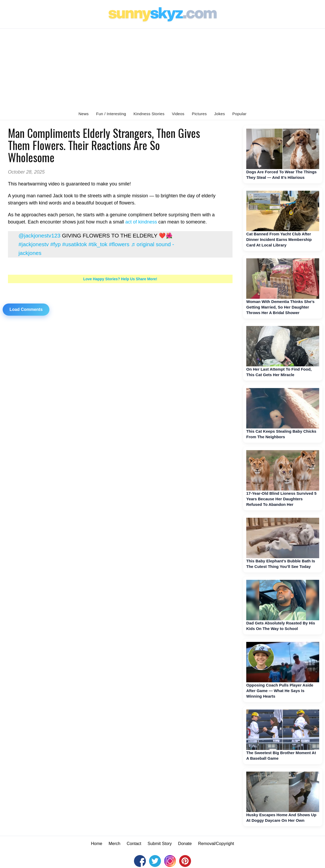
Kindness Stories (149, 114)
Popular (239, 114)
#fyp (55, 244)
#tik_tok (98, 244)
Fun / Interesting (111, 114)
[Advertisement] (162, 68)
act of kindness (141, 222)
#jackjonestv (34, 244)
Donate (185, 844)
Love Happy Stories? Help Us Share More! (120, 279)
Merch (114, 844)
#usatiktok (75, 244)
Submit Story (160, 844)
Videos (178, 114)
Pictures (199, 114)
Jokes (220, 114)
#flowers (119, 244)
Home (97, 844)
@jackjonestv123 (40, 235)
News (84, 114)
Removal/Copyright (216, 844)
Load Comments (26, 309)
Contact (134, 844)
